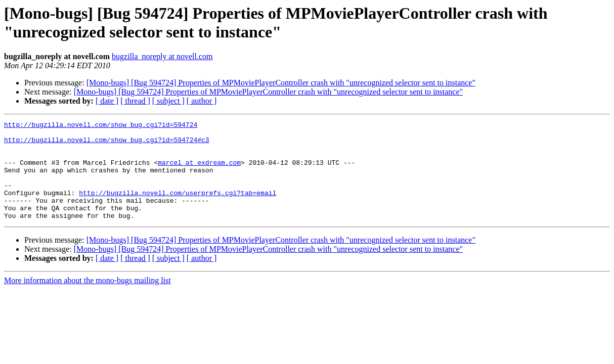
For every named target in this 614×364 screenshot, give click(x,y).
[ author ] (202, 101)
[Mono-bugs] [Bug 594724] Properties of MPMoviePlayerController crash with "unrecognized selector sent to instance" (281, 83)
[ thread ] (135, 101)
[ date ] (107, 101)
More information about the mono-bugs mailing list (87, 300)
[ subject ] (168, 101)
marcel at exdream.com (199, 171)
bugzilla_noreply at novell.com (162, 56)
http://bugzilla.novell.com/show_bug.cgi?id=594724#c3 (107, 144)
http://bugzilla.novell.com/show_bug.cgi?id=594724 (101, 126)
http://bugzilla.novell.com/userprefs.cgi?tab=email (178, 208)
